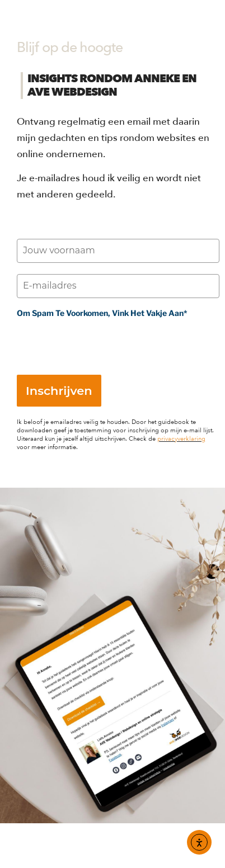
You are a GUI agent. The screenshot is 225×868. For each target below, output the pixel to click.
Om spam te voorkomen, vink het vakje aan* (102, 313)
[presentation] (102, 342)
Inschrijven (59, 391)
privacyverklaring (181, 439)
